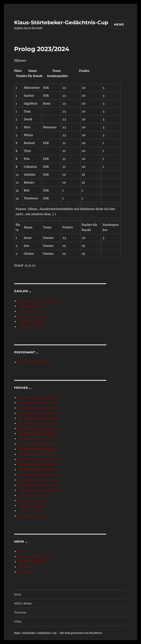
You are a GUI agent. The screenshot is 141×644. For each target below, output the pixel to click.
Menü (119, 25)
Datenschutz (27, 567)
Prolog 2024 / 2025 (32, 327)
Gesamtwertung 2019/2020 (38, 475)
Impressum (26, 572)
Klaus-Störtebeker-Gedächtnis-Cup (61, 22)
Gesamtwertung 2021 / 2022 (38, 480)
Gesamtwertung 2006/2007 (38, 408)
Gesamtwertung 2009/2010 (38, 423)
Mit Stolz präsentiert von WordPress (81, 633)
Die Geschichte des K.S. (35, 362)
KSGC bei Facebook (32, 562)
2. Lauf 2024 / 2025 (32, 316)
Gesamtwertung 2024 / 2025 (39, 301)
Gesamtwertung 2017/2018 (37, 464)
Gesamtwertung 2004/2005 (38, 397)
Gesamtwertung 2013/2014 (37, 444)
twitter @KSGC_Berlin (34, 556)
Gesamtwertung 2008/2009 (38, 418)
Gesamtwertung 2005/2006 (38, 403)
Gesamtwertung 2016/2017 (37, 459)
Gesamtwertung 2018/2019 (37, 469)
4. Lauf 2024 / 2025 (32, 306)
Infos (18, 621)
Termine (20, 612)
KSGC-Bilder (23, 603)
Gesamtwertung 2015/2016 (37, 454)
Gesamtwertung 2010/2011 (37, 428)
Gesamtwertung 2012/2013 (37, 439)
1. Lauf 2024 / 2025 (31, 321)
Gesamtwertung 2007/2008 (38, 413)
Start (18, 594)
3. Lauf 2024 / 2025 (32, 311)
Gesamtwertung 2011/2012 (37, 433)
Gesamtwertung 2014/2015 (37, 449)
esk (20, 551)
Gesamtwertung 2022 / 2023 (39, 485)
